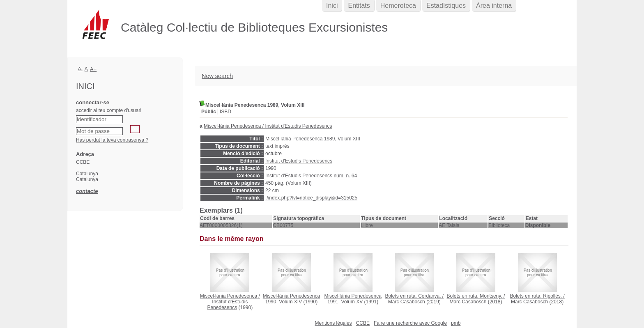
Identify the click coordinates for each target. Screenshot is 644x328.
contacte (87, 191)
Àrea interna (494, 6)
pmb (456, 323)
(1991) (353, 299)
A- (80, 69)
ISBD (225, 112)
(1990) (291, 299)
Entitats (359, 6)
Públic (209, 112)
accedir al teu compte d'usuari (109, 110)
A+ (93, 69)
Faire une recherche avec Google (410, 323)
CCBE (363, 323)
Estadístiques (446, 6)
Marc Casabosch (407, 302)
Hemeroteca (398, 6)
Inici (332, 6)
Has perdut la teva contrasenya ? (112, 140)
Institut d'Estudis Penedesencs (298, 126)
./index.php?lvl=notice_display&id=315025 (311, 198)
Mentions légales (333, 323)
